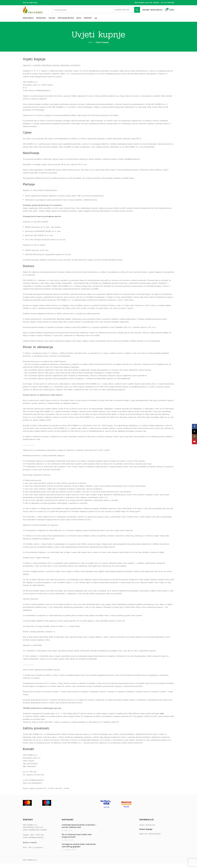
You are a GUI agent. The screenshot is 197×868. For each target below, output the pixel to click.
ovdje (162, 718)
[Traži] (99, 12)
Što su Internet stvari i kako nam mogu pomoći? (77, 840)
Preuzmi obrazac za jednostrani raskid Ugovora (43, 399)
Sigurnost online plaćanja (150, 838)
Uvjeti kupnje (146, 833)
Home (91, 47)
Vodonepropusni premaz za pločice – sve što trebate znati (79, 830)
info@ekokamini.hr (36, 841)
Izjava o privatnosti (147, 829)
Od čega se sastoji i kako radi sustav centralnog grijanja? (79, 850)
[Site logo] (39, 12)
